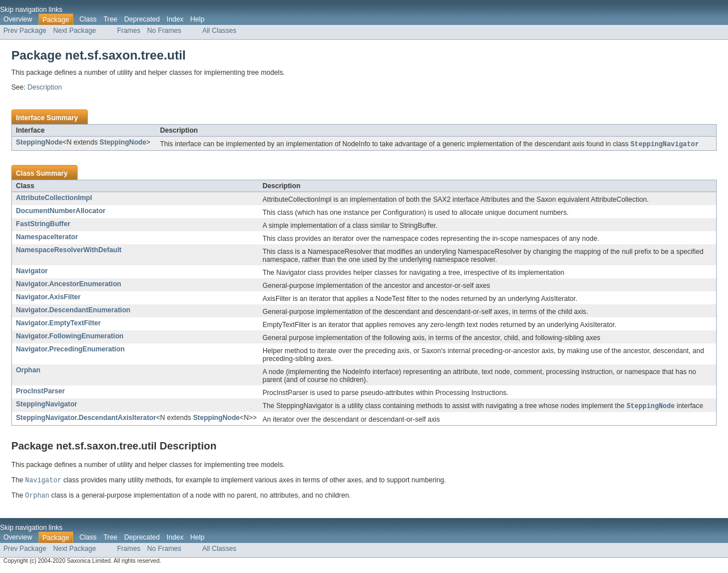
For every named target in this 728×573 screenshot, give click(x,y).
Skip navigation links (31, 10)
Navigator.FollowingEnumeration (70, 337)
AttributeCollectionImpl (54, 198)
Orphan (28, 371)
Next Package (75, 31)
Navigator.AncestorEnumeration (69, 285)
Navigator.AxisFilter (48, 298)
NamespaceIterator (47, 237)
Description (45, 87)
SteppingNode (39, 142)
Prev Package (25, 31)
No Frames (164, 31)
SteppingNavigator (46, 405)
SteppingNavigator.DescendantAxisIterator (86, 419)
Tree (110, 19)
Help (198, 19)
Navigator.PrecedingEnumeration (70, 350)
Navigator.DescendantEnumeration (73, 311)
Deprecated (142, 19)
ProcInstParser (41, 392)
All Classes (219, 31)
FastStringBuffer (43, 224)
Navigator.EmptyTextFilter (58, 324)
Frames (128, 31)
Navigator (32, 271)
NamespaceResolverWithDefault (69, 251)
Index (175, 19)
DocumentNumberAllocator (61, 211)
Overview (18, 19)
